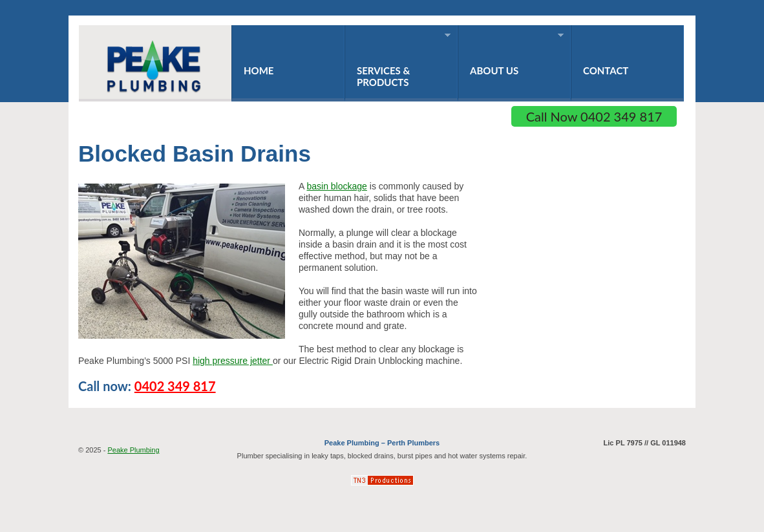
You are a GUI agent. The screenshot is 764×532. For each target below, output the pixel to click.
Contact (606, 70)
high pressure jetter (233, 361)
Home (259, 70)
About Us (511, 54)
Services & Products (398, 60)
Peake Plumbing (133, 450)
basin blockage (336, 186)
